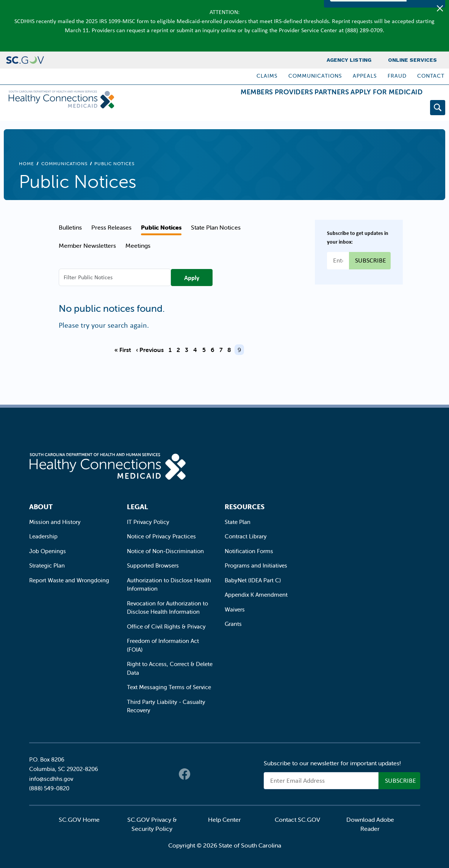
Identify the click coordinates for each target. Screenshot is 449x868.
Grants (233, 624)
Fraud (397, 76)
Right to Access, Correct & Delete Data (170, 668)
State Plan (238, 522)
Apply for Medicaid (380, 109)
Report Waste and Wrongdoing (69, 580)
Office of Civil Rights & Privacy (166, 626)
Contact (431, 76)
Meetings (138, 246)
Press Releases (111, 227)
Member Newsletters (87, 246)
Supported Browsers (153, 565)
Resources (245, 507)
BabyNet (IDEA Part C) (253, 580)
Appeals (365, 76)
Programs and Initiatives (256, 565)
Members (214, 109)
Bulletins (70, 227)
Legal (138, 507)
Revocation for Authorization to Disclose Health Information (167, 608)
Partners (314, 109)
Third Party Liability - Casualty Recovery (166, 706)
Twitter (200, 774)
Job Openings (48, 551)
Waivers (235, 609)
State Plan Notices (216, 227)
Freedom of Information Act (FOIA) (163, 645)
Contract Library (246, 536)
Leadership (43, 536)
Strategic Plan (47, 565)
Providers (264, 109)
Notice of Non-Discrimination (165, 551)
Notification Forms (249, 551)
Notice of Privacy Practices (161, 536)
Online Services (412, 60)
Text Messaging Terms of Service (169, 687)
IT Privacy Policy (148, 522)
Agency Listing (349, 60)
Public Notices (161, 227)
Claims (267, 76)
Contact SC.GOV (297, 820)
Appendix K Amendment (256, 595)
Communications (315, 76)
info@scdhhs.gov (51, 779)
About (41, 507)
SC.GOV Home (79, 820)
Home (27, 163)
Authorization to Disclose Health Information (169, 585)
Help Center (224, 820)
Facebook (185, 774)
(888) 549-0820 (49, 788)
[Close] (440, 8)
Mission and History (55, 522)
